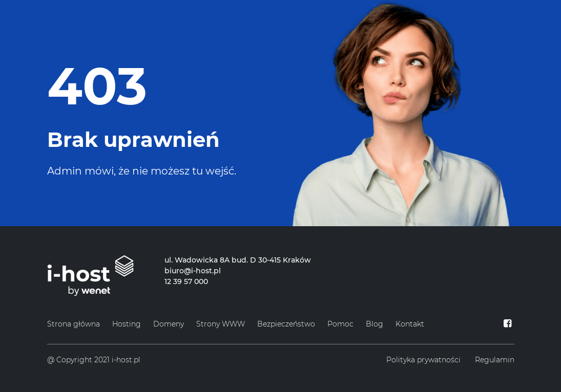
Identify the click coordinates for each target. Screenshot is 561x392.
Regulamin (495, 360)
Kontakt (410, 324)
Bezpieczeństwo (286, 324)
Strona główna (74, 324)
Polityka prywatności (423, 360)
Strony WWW (221, 324)
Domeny (169, 324)
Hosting (127, 324)
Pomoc (340, 324)
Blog (375, 324)
